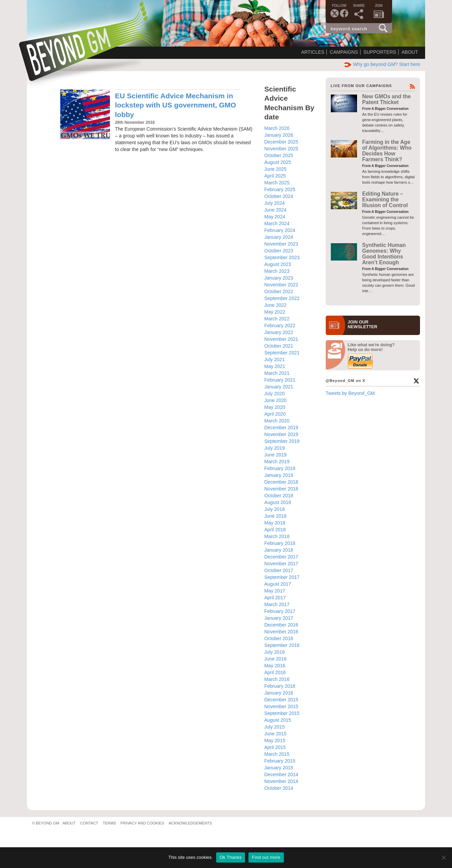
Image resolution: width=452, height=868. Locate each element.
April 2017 (275, 598)
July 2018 (275, 509)
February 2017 (280, 611)
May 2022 (275, 312)
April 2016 (275, 672)
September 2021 (282, 353)
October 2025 (279, 155)
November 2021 (281, 339)
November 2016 (281, 632)
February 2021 (280, 380)
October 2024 (279, 196)
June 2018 (276, 516)
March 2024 (277, 223)
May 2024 (275, 217)
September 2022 (282, 298)
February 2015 (280, 761)
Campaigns (344, 52)
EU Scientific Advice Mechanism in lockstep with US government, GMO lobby (176, 105)
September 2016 (282, 645)
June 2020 (276, 400)
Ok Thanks (231, 857)
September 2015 (282, 713)
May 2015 (275, 740)
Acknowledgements (190, 823)
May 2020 (275, 407)
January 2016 (279, 693)
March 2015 (277, 754)
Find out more (266, 857)
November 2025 (281, 149)
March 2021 (277, 373)
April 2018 (275, 530)
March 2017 (277, 604)
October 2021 (279, 346)
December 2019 (281, 428)
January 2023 (279, 278)
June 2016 (276, 659)
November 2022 (281, 285)
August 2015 (278, 720)
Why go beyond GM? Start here (382, 64)
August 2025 (278, 162)
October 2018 (279, 496)
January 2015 (279, 768)
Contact (89, 823)
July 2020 (275, 394)
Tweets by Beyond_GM (350, 393)
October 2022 (279, 291)
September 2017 (282, 577)
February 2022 (280, 325)
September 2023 (282, 257)
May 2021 (275, 366)
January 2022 (279, 332)
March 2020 (277, 421)
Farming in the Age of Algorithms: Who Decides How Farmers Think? (387, 151)
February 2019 (280, 468)
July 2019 (275, 448)
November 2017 (281, 564)
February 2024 (280, 230)
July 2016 (275, 652)
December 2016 (281, 625)
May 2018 (275, 523)
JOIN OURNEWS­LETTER (363, 324)
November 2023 (281, 244)
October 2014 (279, 788)
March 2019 (277, 462)
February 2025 (280, 189)
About (410, 52)
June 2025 (276, 169)
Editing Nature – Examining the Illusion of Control (385, 200)
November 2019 (281, 434)
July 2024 (275, 203)
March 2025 (277, 183)
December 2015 (281, 700)
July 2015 (275, 727)
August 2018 (278, 502)
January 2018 (279, 550)
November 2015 (281, 706)
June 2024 (276, 210)
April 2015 (275, 747)
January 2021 (279, 387)
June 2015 (276, 734)
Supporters (380, 52)
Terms (109, 823)
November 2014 (281, 781)
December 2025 (281, 142)
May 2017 (275, 591)
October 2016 (279, 638)
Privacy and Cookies (142, 823)
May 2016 (275, 666)
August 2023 (278, 264)
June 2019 (276, 455)
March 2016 (277, 679)
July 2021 (275, 360)
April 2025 (275, 176)
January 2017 (279, 618)
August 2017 (278, 584)
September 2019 (282, 441)
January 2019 (279, 475)
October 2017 (279, 570)
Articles (313, 52)
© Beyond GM (46, 823)
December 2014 (281, 774)
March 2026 (277, 128)
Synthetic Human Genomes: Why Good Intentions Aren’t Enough (384, 254)
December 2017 (281, 557)
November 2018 (281, 489)
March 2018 (277, 536)
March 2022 (277, 319)
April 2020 (275, 414)
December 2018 (281, 482)
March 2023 (277, 271)
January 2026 (279, 135)
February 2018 (280, 543)
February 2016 (280, 686)
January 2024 (279, 237)
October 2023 (279, 251)
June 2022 (276, 305)
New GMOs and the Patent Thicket (386, 99)
